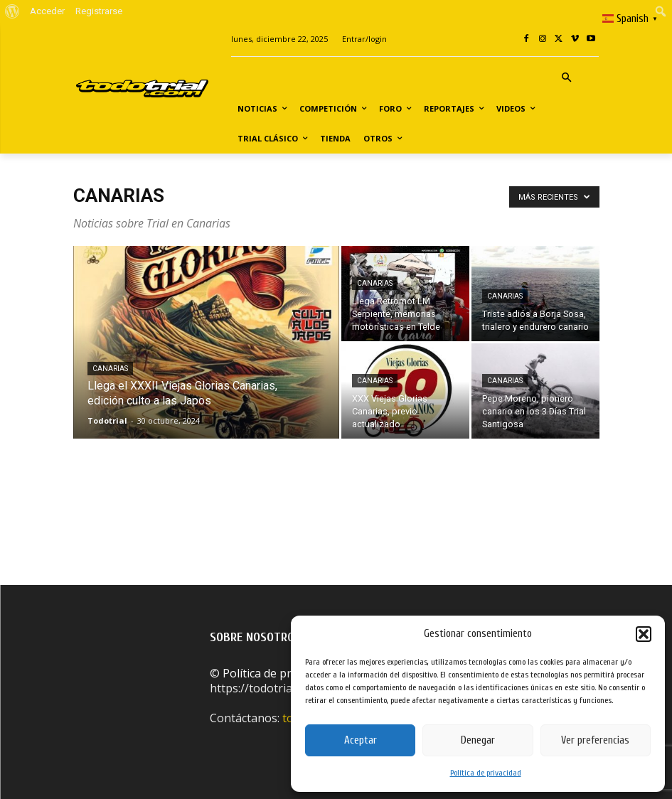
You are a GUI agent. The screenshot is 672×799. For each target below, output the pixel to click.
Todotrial (107, 420)
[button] (644, 634)
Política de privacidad (486, 773)
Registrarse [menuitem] (99, 11)
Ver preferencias (595, 740)
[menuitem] (12, 11)
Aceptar (361, 740)
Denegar (478, 740)
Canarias (110, 369)
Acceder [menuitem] (47, 11)
